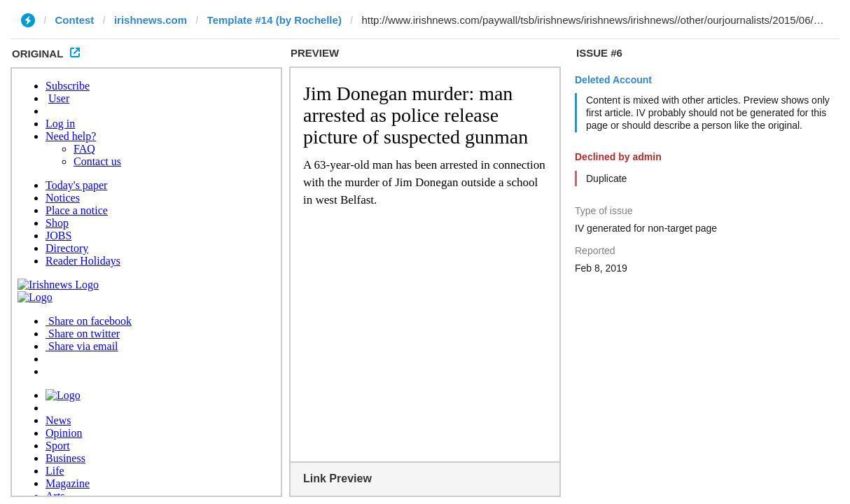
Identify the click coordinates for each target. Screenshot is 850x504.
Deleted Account (613, 80)
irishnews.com (151, 20)
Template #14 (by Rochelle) (274, 20)
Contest (75, 20)
